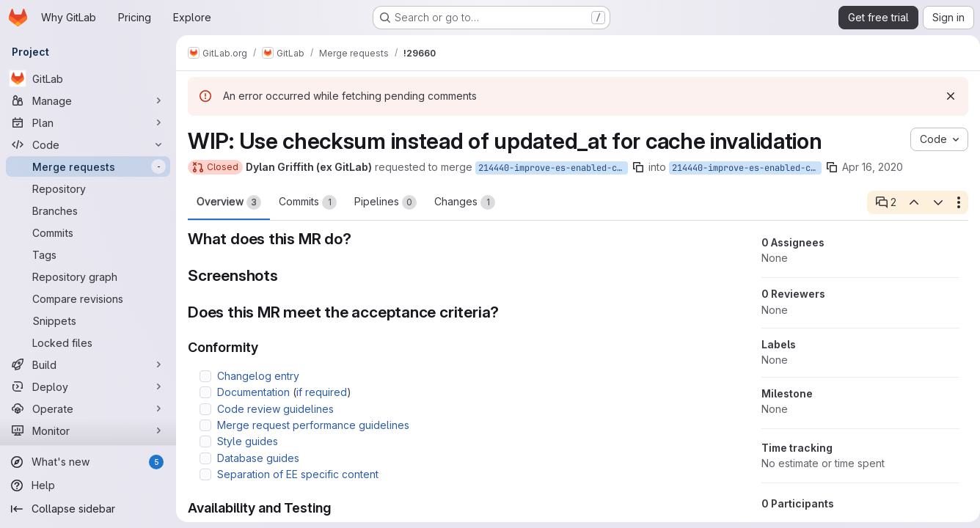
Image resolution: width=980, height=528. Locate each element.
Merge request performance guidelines (313, 425)
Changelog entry (258, 376)
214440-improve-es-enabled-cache (747, 168)
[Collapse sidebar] (88, 509)
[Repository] (88, 188)
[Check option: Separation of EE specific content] (205, 474)
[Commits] (88, 232)
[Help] (88, 485)
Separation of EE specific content (298, 474)
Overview (229, 202)
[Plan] (88, 122)
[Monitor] (88, 430)
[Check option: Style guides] (205, 441)
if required (322, 392)
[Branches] (88, 210)
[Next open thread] (932, 202)
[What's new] (88, 462)
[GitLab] (88, 78)
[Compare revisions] (88, 298)
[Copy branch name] (638, 167)
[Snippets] (88, 320)
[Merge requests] (88, 166)
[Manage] (88, 100)
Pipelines (385, 202)
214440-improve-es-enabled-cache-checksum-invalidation (553, 168)
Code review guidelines (275, 409)
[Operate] (88, 408)
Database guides (258, 458)
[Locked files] (88, 342)
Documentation (253, 392)
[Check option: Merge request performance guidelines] (205, 425)
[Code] (88, 144)
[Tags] (88, 254)
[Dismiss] (945, 96)
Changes (465, 202)
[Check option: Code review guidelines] (205, 409)
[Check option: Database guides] (205, 458)
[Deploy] (88, 386)
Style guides (248, 441)
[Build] (88, 364)
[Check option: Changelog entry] (205, 376)
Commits (308, 202)
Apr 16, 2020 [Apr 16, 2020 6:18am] (873, 167)
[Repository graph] (88, 276)
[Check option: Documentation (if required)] (205, 392)
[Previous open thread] (908, 202)
